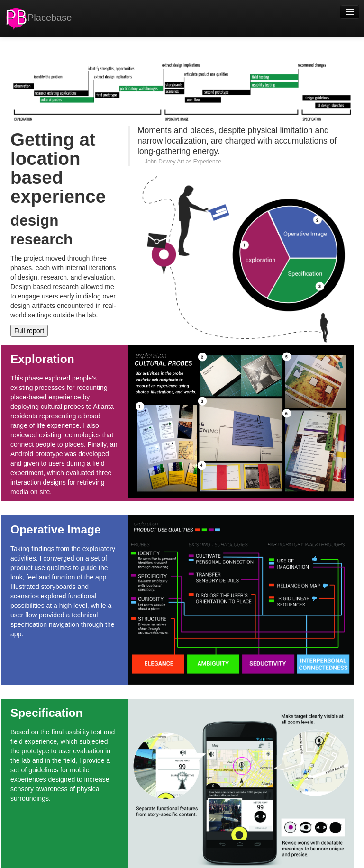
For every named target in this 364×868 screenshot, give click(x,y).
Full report (29, 331)
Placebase (38, 18)
